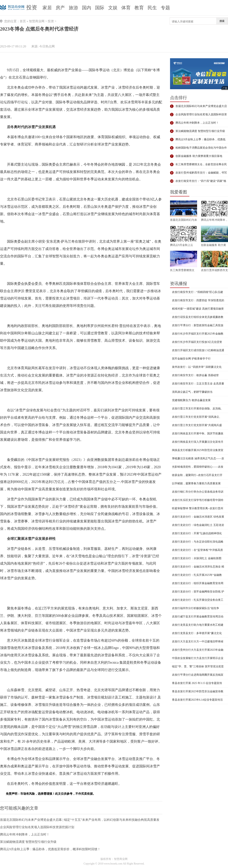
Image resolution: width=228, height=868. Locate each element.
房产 (60, 8)
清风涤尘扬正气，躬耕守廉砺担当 (192, 392)
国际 (100, 8)
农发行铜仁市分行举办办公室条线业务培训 (198, 492)
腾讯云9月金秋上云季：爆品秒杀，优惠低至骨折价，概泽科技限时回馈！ (50, 849)
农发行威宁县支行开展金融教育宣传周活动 (198, 617)
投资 (32, 7)
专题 (165, 8)
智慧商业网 (37, 21)
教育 (139, 8)
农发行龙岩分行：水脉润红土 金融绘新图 (197, 558)
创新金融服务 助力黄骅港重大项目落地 (199, 156)
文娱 (113, 8)
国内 (87, 8)
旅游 (73, 8)
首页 (23, 21)
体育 (126, 8)
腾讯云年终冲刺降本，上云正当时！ (25, 834)
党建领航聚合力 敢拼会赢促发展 (191, 400)
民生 (152, 8)
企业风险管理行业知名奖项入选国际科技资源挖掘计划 (37, 827)
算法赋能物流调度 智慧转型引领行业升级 (28, 842)
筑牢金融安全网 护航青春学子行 (191, 359)
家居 (47, 8)
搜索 (222, 21)
